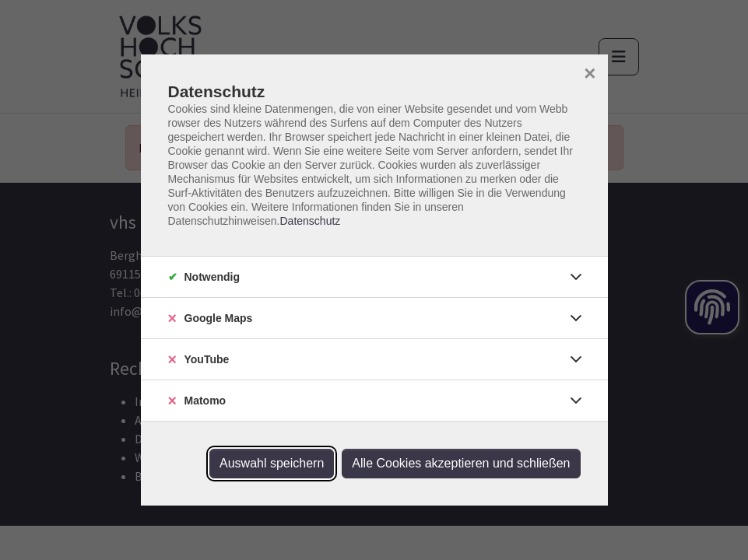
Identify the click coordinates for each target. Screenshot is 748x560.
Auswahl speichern (272, 463)
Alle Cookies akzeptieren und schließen (461, 463)
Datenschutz (310, 221)
